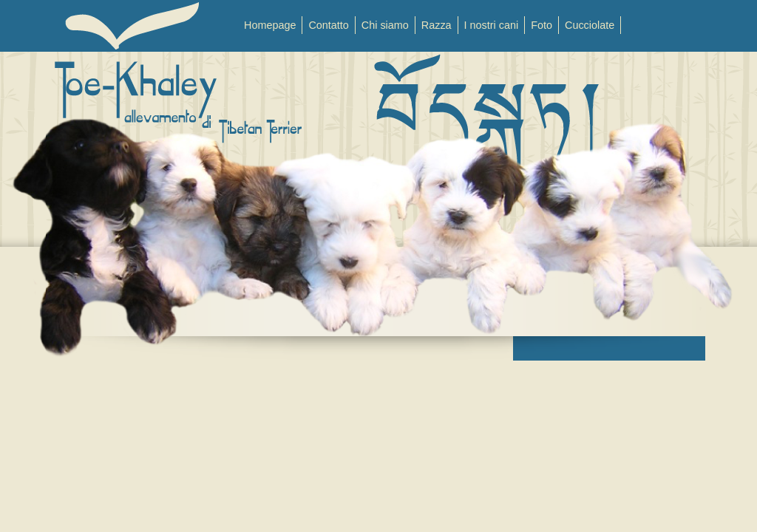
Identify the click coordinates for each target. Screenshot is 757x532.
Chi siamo (385, 25)
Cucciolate (590, 25)
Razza (437, 25)
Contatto (328, 25)
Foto (542, 25)
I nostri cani (492, 25)
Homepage (270, 25)
